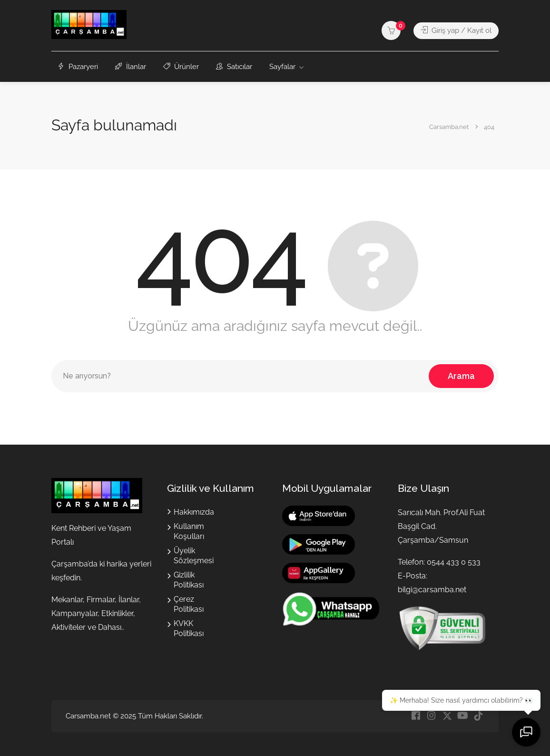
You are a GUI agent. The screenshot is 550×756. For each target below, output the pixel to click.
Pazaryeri (78, 67)
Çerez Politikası (189, 604)
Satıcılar (234, 67)
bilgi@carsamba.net (432, 590)
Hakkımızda (194, 512)
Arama (461, 376)
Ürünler (181, 67)
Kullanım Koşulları (189, 531)
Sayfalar (282, 67)
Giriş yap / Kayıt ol (456, 30)
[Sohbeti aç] (526, 732)
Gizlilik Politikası (189, 580)
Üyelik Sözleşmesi (194, 556)
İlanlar (131, 67)
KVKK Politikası (189, 628)
